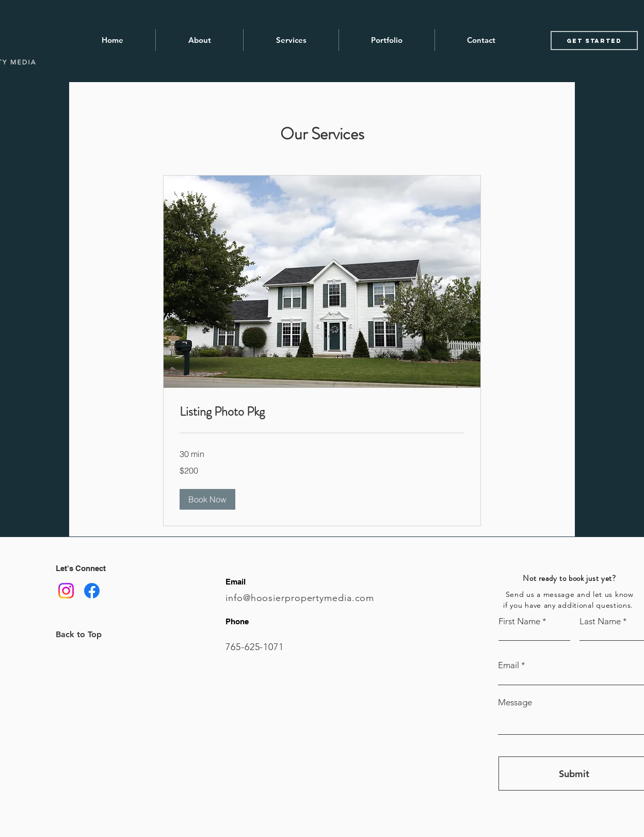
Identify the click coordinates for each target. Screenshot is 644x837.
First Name (519, 621)
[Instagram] (66, 591)
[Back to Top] (92, 634)
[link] (322, 412)
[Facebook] (92, 591)
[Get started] (594, 41)
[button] (207, 499)
